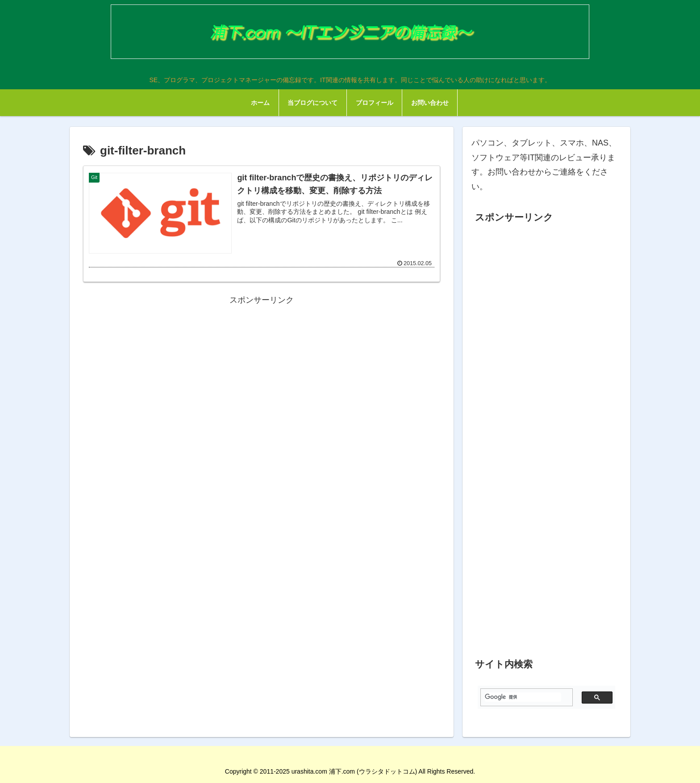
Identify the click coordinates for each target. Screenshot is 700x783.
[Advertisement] (262, 370)
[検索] (523, 697)
